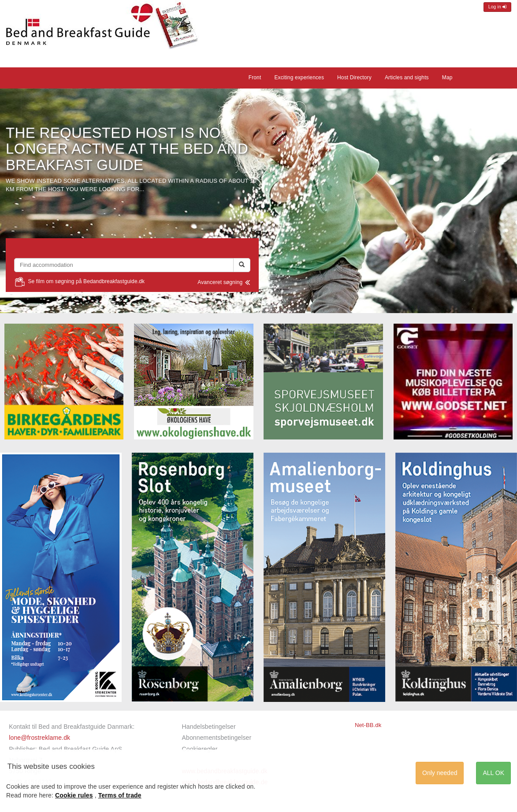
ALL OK (493, 773)
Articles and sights (407, 78)
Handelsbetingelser (209, 727)
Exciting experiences (299, 78)
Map (447, 78)
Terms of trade (120, 795)
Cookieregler (200, 749)
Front (255, 78)
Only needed (440, 773)
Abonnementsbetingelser (217, 738)
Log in (497, 7)
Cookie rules (74, 795)
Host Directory (354, 78)
